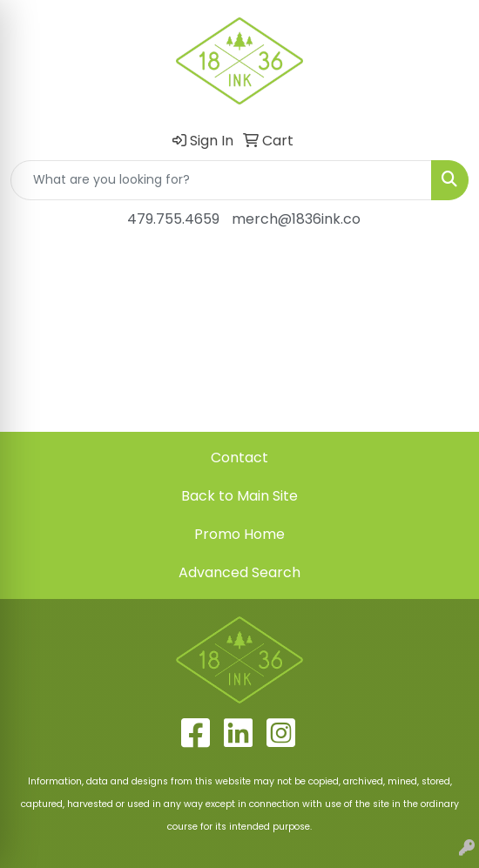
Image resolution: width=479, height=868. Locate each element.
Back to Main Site (239, 496)
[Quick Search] (221, 180)
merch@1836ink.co (296, 219)
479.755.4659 (173, 219)
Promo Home (239, 534)
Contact (239, 458)
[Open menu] (444, 269)
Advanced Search (239, 572)
